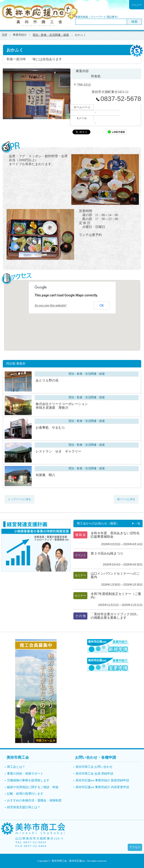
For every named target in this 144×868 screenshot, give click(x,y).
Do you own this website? (51, 306)
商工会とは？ (16, 767)
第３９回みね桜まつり (107, 553)
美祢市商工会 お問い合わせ (94, 767)
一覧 (138, 523)
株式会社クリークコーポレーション (71, 406)
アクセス (135, 847)
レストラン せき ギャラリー (58, 452)
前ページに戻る (126, 499)
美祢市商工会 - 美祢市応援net (68, 861)
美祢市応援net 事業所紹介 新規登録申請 (102, 780)
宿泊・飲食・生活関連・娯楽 (51, 35)
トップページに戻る (19, 499)
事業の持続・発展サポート (25, 774)
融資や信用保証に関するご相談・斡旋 (33, 787)
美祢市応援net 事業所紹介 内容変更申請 (102, 787)
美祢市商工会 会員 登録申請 (94, 774)
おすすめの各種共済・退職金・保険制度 (34, 800)
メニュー (137, 5)
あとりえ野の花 (47, 381)
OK (102, 306)
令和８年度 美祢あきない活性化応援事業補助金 (115, 535)
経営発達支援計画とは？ (24, 807)
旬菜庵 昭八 (45, 475)
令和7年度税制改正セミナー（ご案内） (116, 596)
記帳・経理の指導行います (25, 794)
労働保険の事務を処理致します (28, 780)
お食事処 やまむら (50, 428)
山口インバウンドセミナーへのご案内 (115, 575)
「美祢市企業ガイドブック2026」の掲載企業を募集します (115, 616)
